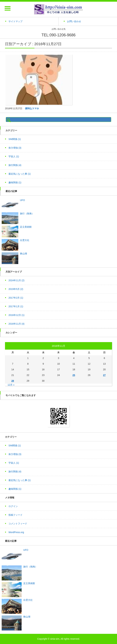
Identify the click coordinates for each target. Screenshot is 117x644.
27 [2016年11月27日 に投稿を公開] (104, 375)
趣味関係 (15, 182)
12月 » (11, 385)
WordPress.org (16, 532)
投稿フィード (15, 515)
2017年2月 (16, 298)
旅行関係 (15, 165)
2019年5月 (16, 289)
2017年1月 (16, 306)
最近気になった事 (20, 174)
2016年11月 (16, 324)
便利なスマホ (32, 108)
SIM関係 (15, 139)
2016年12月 (16, 315)
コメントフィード (18, 524)
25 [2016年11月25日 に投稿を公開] (74, 375)
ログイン (13, 506)
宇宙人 (14, 156)
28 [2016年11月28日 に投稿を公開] (13, 381)
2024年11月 (16, 280)
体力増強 (15, 148)
